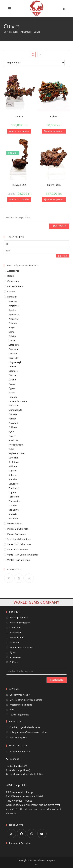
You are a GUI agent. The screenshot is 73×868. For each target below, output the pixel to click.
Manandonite (15, 410)
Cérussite (13, 358)
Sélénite (13, 466)
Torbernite (14, 497)
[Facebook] (19, 578)
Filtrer (63, 256)
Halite (12, 393)
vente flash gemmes (18, 549)
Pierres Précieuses (17, 534)
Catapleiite (14, 345)
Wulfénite (14, 518)
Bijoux (11, 276)
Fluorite (13, 375)
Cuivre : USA (19, 185)
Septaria (13, 471)
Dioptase (13, 371)
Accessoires (13, 271)
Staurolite (14, 484)
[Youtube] (42, 834)
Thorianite (14, 488)
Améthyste (14, 306)
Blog (12, 710)
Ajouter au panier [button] (19, 131)
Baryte (12, 327)
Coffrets (11, 291)
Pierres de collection (20, 623)
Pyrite (12, 432)
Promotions (15, 633)
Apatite (12, 310)
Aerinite (13, 301)
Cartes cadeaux (15, 286)
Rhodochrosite (16, 445)
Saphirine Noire (17, 453)
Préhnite (13, 427)
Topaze (12, 492)
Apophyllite (14, 315)
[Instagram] (29, 578)
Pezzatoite (14, 423)
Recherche (59, 226)
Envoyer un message (20, 751)
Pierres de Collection (18, 529)
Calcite (12, 341)
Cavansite (14, 349)
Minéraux (12, 297)
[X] (9, 578)
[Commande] (36, 63)
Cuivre (37, 32)
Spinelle (13, 479)
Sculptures (14, 462)
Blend (12, 332)
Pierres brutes (17, 637)
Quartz (12, 436)
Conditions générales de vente (25, 727)
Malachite (14, 405)
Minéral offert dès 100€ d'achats (26, 700)
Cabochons (13, 281)
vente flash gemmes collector (23, 555)
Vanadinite (14, 510)
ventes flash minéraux (19, 560)
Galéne (12, 380)
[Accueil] (5, 32)
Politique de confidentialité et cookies (28, 732)
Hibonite (13, 397)
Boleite (12, 336)
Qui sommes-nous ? (20, 695)
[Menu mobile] (10, 8)
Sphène (13, 475)
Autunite (13, 323)
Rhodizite (13, 440)
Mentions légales (18, 737)
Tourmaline (14, 501)
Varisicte (13, 514)
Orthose (13, 414)
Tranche (13, 505)
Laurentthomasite (18, 401)
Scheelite (13, 458)
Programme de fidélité (21, 705)
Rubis (11, 449)
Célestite (13, 354)
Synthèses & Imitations (19, 539)
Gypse (12, 388)
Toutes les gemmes (19, 715)
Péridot (12, 419)
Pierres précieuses (19, 618)
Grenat (12, 384)
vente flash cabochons (19, 544)
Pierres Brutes (15, 524)
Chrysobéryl (15, 362)
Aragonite (14, 319)
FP (36, 864)
